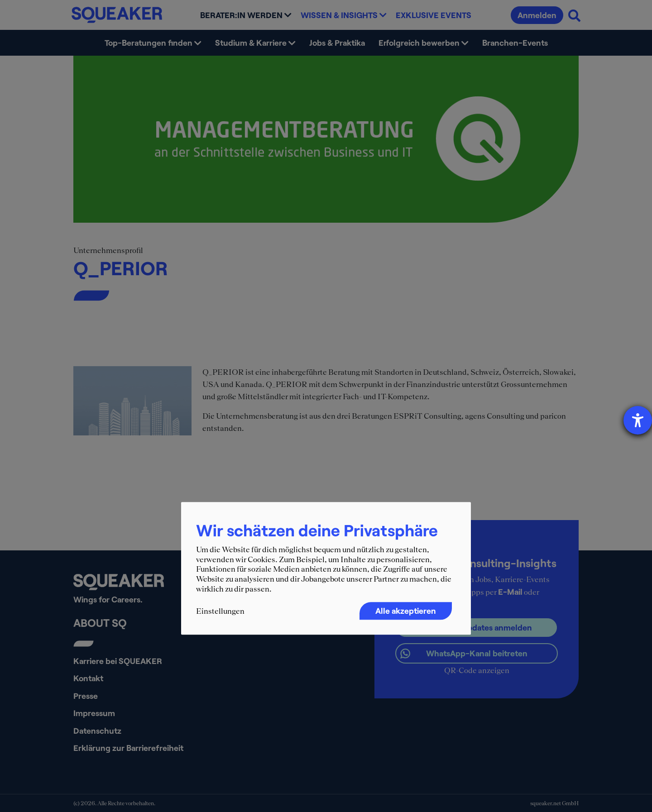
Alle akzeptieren (406, 611)
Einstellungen (220, 611)
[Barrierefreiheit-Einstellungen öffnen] (638, 420)
